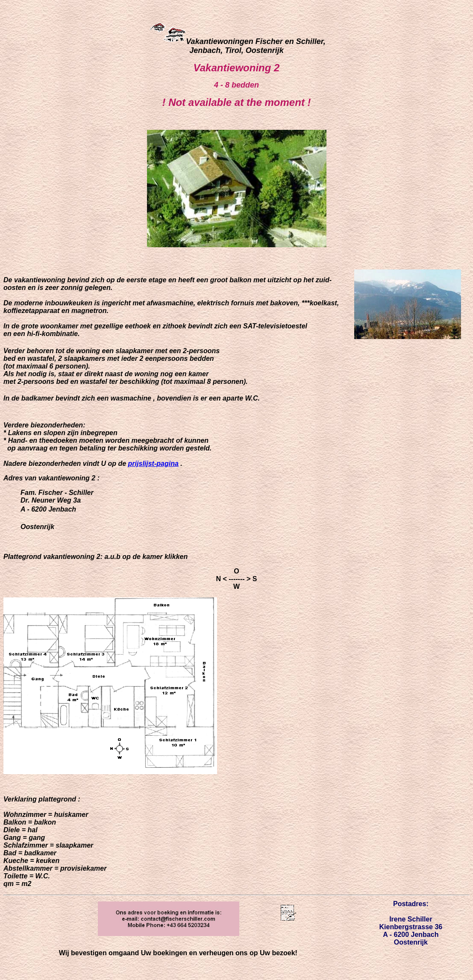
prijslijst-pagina (153, 464)
